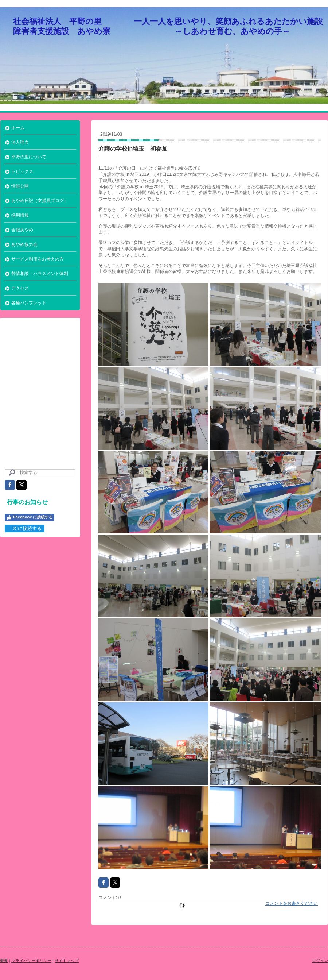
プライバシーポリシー (31, 961)
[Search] (40, 473)
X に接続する (24, 528)
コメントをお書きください (292, 903)
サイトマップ (67, 961)
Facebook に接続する (30, 517)
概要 (4, 961)
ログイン (320, 961)
